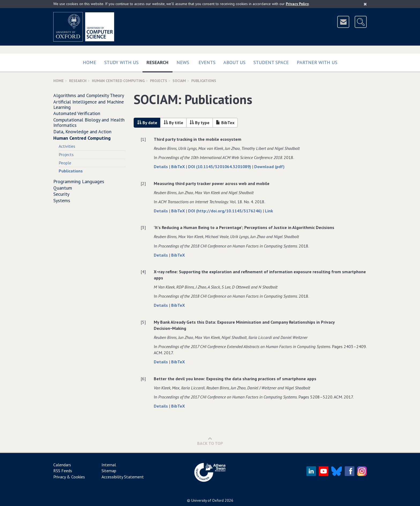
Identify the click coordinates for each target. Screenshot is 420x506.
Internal (109, 465)
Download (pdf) (269, 167)
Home (89, 62)
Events (207, 62)
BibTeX (179, 167)
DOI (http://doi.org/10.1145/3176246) (225, 211)
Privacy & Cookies (69, 477)
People (65, 163)
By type (200, 123)
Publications (71, 171)
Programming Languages (79, 181)
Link (269, 211)
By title (173, 123)
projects (159, 81)
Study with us (121, 62)
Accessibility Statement (123, 477)
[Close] (365, 4)
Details (161, 167)
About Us (234, 62)
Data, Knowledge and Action (82, 132)
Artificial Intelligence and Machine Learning (89, 104)
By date (147, 123)
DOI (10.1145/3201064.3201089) (220, 167)
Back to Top (210, 441)
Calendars (62, 465)
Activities (67, 146)
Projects (66, 154)
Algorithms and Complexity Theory (89, 95)
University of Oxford (207, 500)
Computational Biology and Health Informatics (89, 122)
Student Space (271, 62)
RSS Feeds (63, 471)
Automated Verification (77, 113)
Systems (62, 200)
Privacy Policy (297, 4)
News (183, 62)
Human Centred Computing (118, 81)
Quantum (63, 188)
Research (160, 61)
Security (61, 194)
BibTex (225, 123)
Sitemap (109, 471)
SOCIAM (179, 81)
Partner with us (317, 62)
